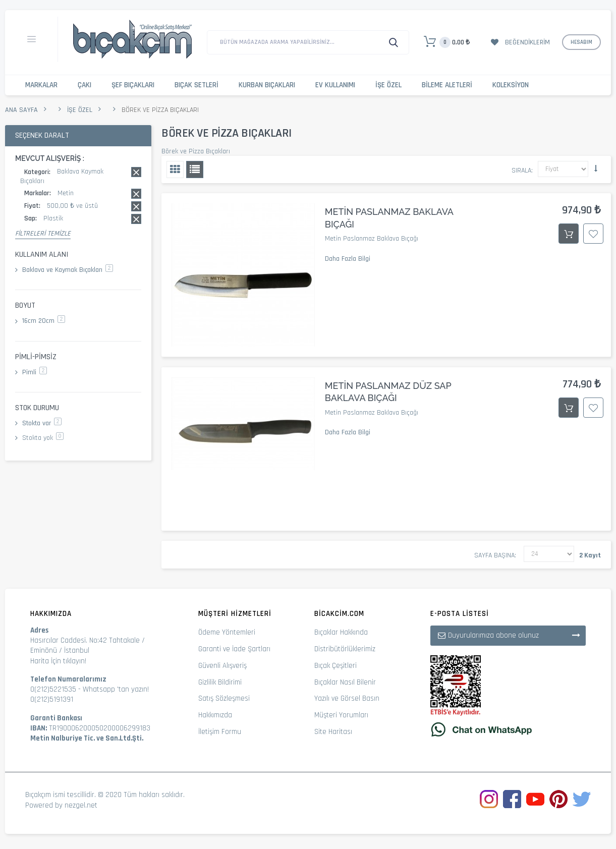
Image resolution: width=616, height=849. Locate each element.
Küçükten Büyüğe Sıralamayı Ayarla (596, 168)
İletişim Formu (220, 732)
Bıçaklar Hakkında (341, 632)
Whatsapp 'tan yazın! (116, 689)
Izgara (175, 169)
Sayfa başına (494, 555)
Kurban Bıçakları (267, 85)
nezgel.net (81, 805)
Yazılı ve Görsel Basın (347, 698)
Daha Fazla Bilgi (348, 259)
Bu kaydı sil (136, 172)
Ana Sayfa (21, 110)
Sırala (521, 171)
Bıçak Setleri (197, 85)
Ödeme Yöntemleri (227, 632)
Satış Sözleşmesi (224, 698)
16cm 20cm (44, 321)
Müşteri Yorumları (341, 715)
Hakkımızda (215, 715)
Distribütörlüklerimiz (345, 649)
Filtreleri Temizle (43, 234)
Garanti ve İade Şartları (234, 649)
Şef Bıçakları (133, 85)
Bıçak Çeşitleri (335, 666)
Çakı (85, 85)
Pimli (35, 372)
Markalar (41, 85)
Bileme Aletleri (447, 85)
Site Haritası (333, 732)
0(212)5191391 (52, 699)
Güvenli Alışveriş (222, 666)
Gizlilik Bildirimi (220, 682)
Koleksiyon (511, 85)
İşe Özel (388, 85)
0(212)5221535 (53, 689)
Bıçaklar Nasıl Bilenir (345, 682)
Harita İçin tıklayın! (58, 661)
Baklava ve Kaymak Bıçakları (68, 270)
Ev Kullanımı (335, 85)
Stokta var (42, 423)
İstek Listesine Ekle (593, 234)
